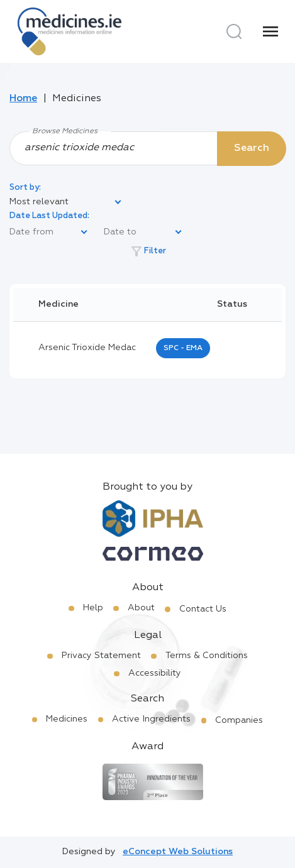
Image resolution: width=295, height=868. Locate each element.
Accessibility (155, 673)
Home (23, 99)
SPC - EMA (183, 348)
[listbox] (66, 202)
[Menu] (270, 31)
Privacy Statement (101, 656)
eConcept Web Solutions (178, 852)
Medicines (67, 719)
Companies (239, 720)
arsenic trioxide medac (87, 348)
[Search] (234, 31)
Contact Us (203, 609)
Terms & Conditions (207, 656)
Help (93, 608)
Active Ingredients (151, 719)
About (141, 608)
